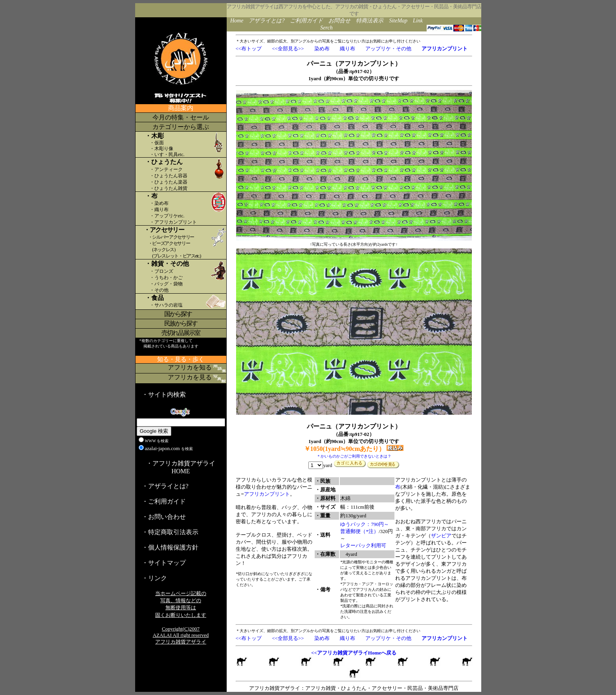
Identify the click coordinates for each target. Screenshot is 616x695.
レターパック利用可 (363, 545)
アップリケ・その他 (388, 49)
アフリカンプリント (267, 494)
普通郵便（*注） (359, 531)
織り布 (347, 49)
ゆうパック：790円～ (365, 524)
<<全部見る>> (288, 49)
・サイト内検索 (164, 394)
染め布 (322, 49)
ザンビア (441, 536)
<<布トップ (249, 49)
